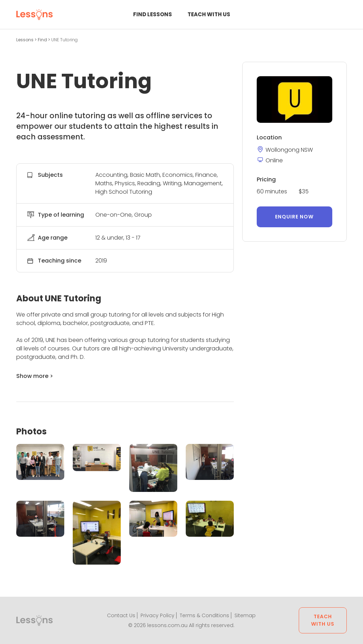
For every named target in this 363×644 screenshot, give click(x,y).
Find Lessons (153, 14)
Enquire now (294, 217)
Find (43, 40)
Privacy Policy (157, 615)
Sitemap (245, 615)
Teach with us (209, 14)
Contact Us (121, 615)
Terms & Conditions (204, 615)
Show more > (35, 376)
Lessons (25, 40)
